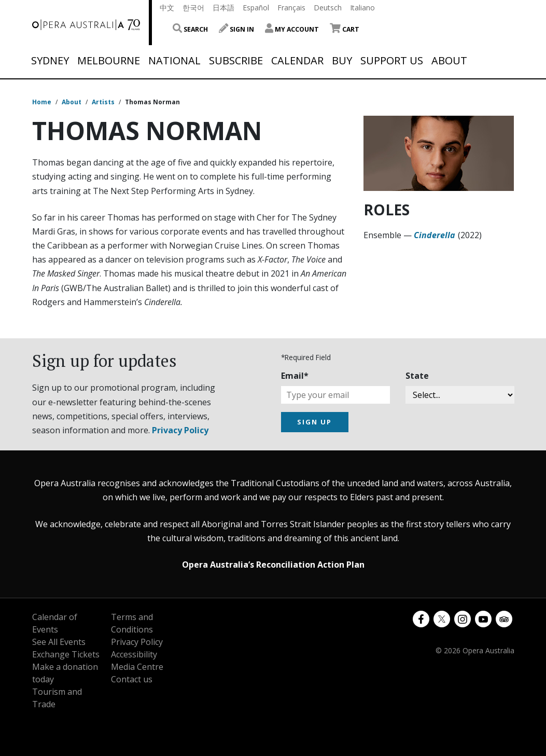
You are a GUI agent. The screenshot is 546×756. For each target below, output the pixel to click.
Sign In (236, 29)
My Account (292, 29)
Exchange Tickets (66, 654)
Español (256, 8)
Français (291, 8)
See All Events (59, 642)
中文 (167, 8)
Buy (342, 61)
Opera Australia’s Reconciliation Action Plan (273, 565)
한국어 (193, 8)
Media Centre (137, 667)
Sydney (50, 61)
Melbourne (109, 61)
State (417, 376)
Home (42, 102)
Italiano (362, 8)
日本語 (223, 8)
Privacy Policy (180, 430)
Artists (103, 102)
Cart (345, 29)
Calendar (297, 61)
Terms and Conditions (132, 623)
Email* (295, 376)
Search (190, 29)
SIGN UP (314, 422)
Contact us (132, 679)
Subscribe (236, 61)
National (174, 61)
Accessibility (134, 654)
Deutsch (328, 8)
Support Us (392, 61)
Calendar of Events (55, 623)
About (449, 61)
